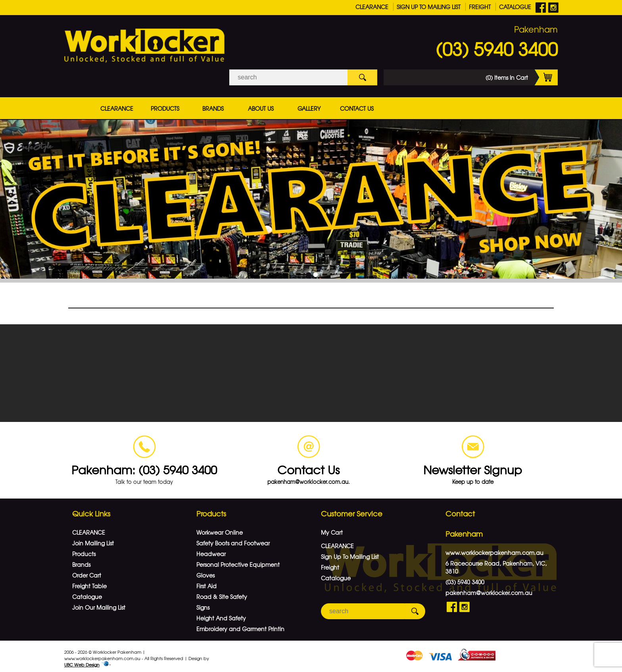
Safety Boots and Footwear (233, 539)
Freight (480, 7)
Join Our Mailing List (99, 604)
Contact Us (357, 108)
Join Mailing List (93, 539)
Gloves (205, 572)
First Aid (206, 582)
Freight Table (89, 582)
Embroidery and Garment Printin (240, 625)
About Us (261, 108)
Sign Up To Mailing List (429, 7)
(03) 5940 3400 (497, 48)
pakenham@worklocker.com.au (489, 589)
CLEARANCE (372, 7)
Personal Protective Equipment (238, 561)
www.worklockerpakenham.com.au (494, 549)
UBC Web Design (82, 661)
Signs (203, 604)
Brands (213, 108)
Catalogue (515, 7)
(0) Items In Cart (522, 77)
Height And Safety (221, 614)
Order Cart (87, 572)
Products (165, 108)
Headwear (211, 550)
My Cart (332, 529)
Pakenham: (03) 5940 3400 (144, 466)
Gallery (309, 108)
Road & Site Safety (222, 593)
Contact (460, 510)
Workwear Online (220, 529)
